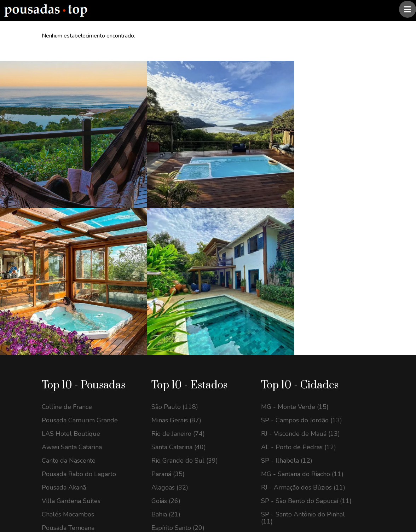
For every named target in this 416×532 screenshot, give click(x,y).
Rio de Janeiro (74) (178, 243)
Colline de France (67, 216)
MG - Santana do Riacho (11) (302, 284)
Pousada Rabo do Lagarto (79, 284)
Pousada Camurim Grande (80, 230)
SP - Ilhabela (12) (287, 270)
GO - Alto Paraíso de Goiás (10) (306, 345)
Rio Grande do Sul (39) (185, 270)
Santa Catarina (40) (179, 257)
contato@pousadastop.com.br (93, 401)
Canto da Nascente (69, 270)
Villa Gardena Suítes (71, 311)
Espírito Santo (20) (178, 337)
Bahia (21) (166, 324)
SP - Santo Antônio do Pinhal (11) (303, 328)
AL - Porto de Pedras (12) (299, 257)
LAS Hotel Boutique (71, 243)
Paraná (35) (168, 284)
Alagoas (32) (170, 297)
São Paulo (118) (175, 216)
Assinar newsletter (236, 454)
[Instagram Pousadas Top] (50, 426)
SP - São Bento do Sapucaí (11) (306, 311)
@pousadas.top (134, 505)
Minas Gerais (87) (176, 230)
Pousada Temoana (68, 337)
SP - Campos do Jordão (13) (302, 230)
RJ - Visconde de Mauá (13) (301, 243)
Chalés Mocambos (68, 324)
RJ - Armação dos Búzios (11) (303, 297)
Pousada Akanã (64, 297)
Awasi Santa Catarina (72, 257)
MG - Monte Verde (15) (295, 216)
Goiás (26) (166, 311)
